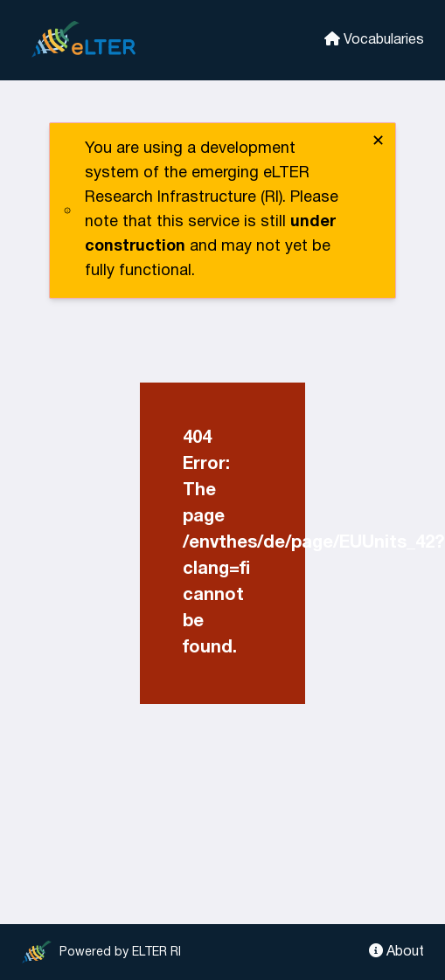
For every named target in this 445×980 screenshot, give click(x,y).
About (396, 951)
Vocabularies (374, 39)
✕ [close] (378, 142)
